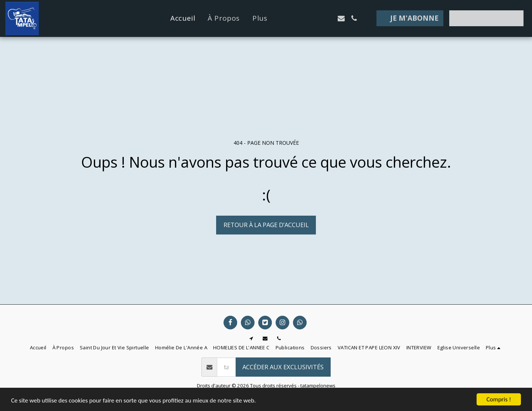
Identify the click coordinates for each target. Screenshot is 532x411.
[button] (302, 18)
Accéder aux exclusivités (283, 367)
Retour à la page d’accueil (266, 225)
